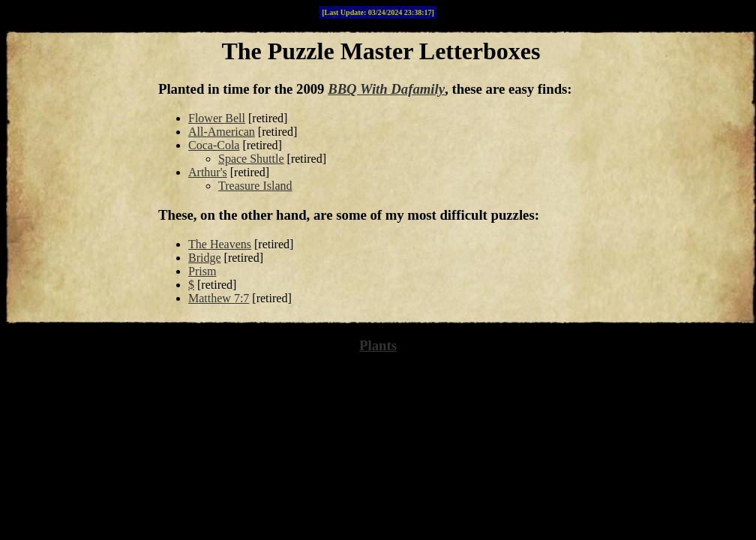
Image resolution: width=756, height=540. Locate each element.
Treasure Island (255, 186)
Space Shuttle (251, 159)
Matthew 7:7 (219, 298)
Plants (378, 345)
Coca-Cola (214, 145)
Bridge (205, 258)
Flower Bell (217, 118)
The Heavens (220, 244)
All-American (222, 132)
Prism (202, 271)
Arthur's (208, 172)
